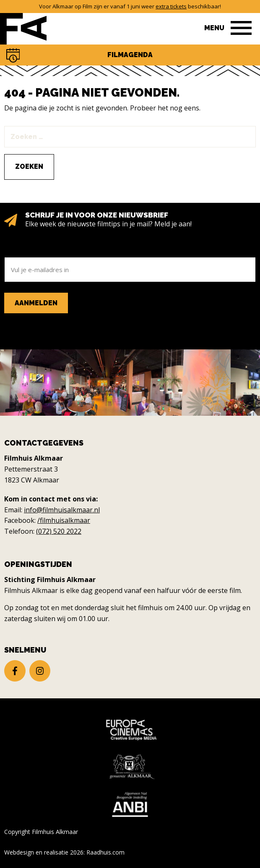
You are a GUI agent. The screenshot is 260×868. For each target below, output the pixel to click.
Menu (214, 28)
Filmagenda (130, 55)
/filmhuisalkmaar (64, 520)
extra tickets (171, 6)
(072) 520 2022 (59, 531)
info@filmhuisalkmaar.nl (62, 510)
